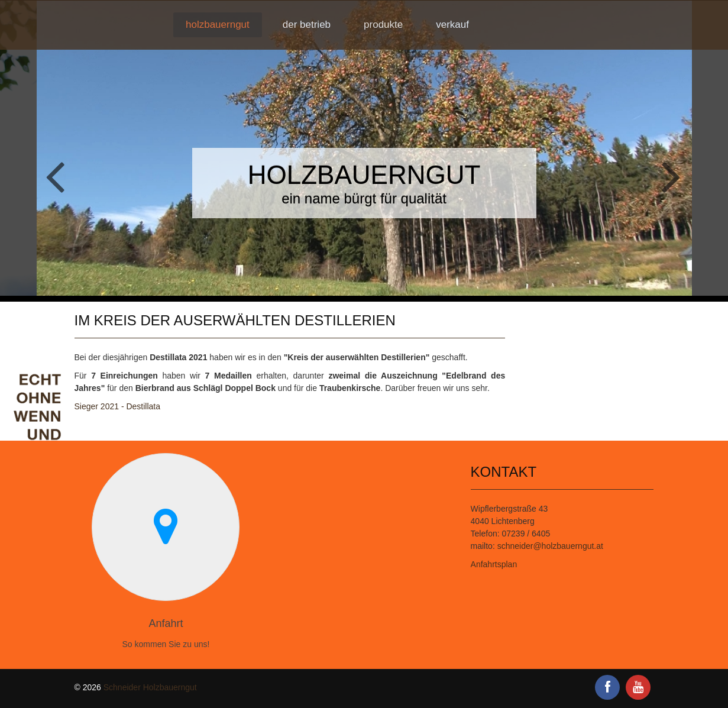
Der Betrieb (307, 25)
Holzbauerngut (218, 25)
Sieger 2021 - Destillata (118, 406)
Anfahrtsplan (494, 564)
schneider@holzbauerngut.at (550, 546)
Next (676, 177)
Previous (52, 177)
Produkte (383, 25)
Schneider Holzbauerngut (150, 687)
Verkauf (452, 25)
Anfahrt (166, 623)
